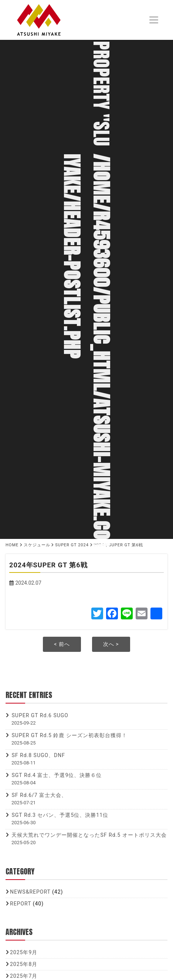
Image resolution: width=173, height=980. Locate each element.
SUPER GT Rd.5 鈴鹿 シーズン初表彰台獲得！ (69, 735)
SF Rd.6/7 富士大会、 (39, 795)
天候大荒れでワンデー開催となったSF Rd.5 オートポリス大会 (89, 835)
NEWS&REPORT (30, 892)
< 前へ (62, 644)
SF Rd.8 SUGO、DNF (38, 755)
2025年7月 (24, 976)
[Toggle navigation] (154, 20)
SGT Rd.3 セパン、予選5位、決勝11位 (60, 815)
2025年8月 (24, 964)
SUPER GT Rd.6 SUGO (40, 715)
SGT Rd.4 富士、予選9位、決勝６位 (57, 775)
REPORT (21, 904)
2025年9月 (24, 952)
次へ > (111, 644)
